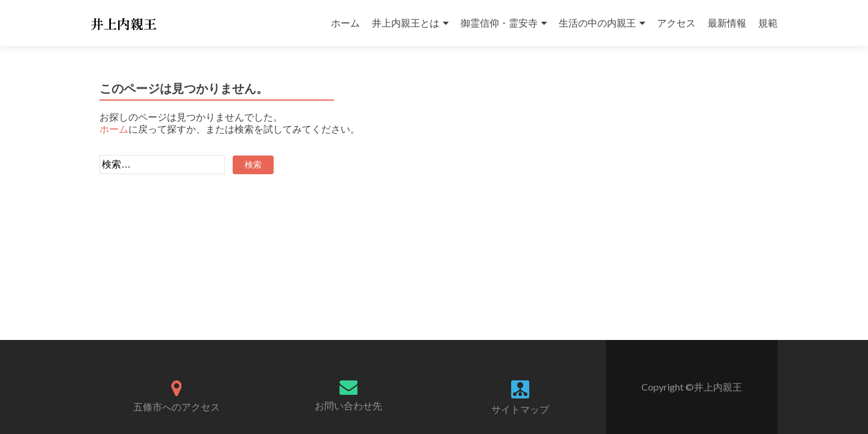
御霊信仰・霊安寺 (499, 23)
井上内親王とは (406, 23)
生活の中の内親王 (597, 23)
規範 (768, 23)
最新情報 (727, 23)
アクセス (676, 23)
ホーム (345, 23)
